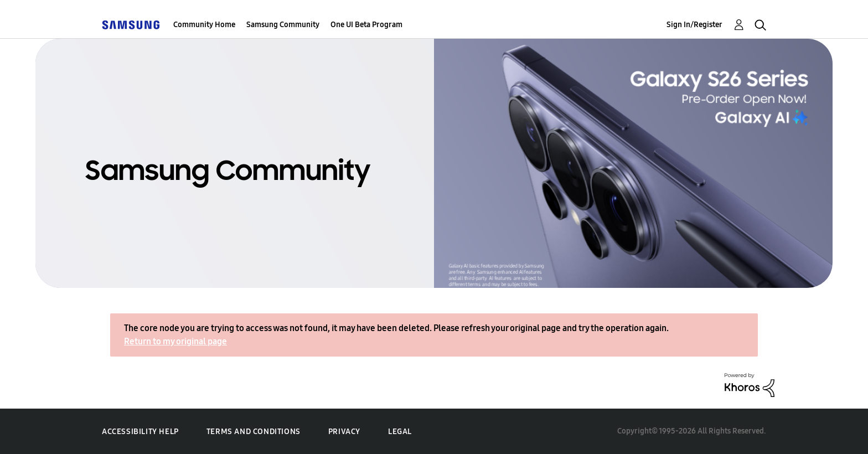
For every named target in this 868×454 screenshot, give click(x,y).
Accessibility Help (140, 432)
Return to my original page (175, 341)
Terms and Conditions (254, 432)
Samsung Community (283, 25)
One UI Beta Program (366, 25)
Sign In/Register (694, 25)
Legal (400, 432)
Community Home (204, 25)
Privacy (344, 432)
